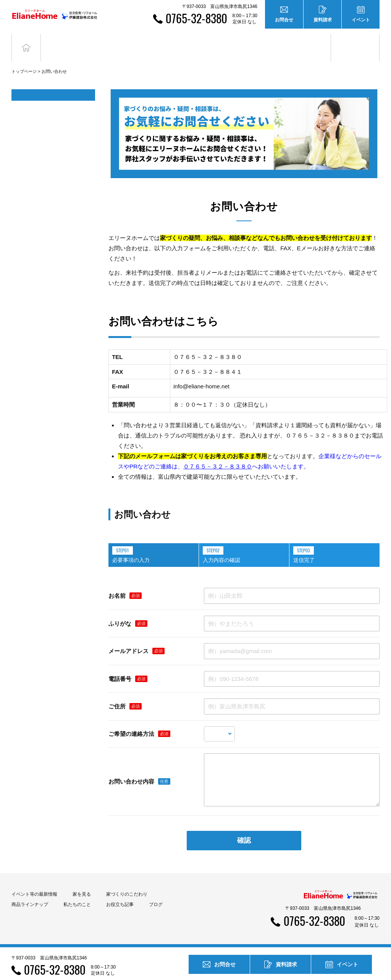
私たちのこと (77, 893)
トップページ (24, 60)
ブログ (355, 41)
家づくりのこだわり (127, 883)
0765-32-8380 (196, 18)
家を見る (82, 883)
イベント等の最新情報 (34, 883)
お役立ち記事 (307, 41)
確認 (244, 829)
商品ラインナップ (30, 893)
